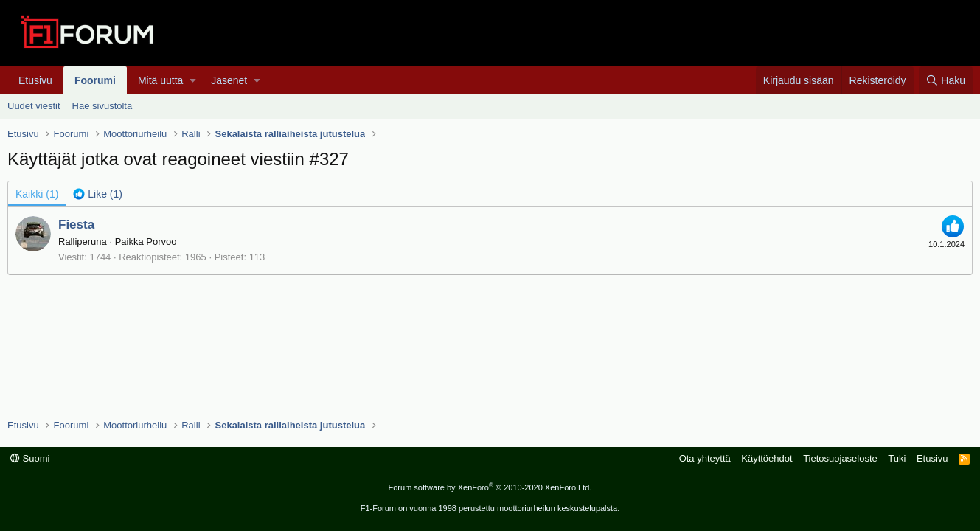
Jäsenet (229, 80)
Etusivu (35, 80)
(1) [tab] (37, 194)
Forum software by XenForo (490, 487)
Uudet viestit (34, 106)
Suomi (30, 458)
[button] (193, 80)
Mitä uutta (160, 80)
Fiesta (76, 225)
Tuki (897, 458)
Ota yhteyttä (705, 458)
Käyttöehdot (767, 458)
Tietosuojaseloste (840, 458)
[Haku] (946, 80)
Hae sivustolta (102, 106)
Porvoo (161, 242)
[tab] (98, 194)
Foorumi (95, 80)
